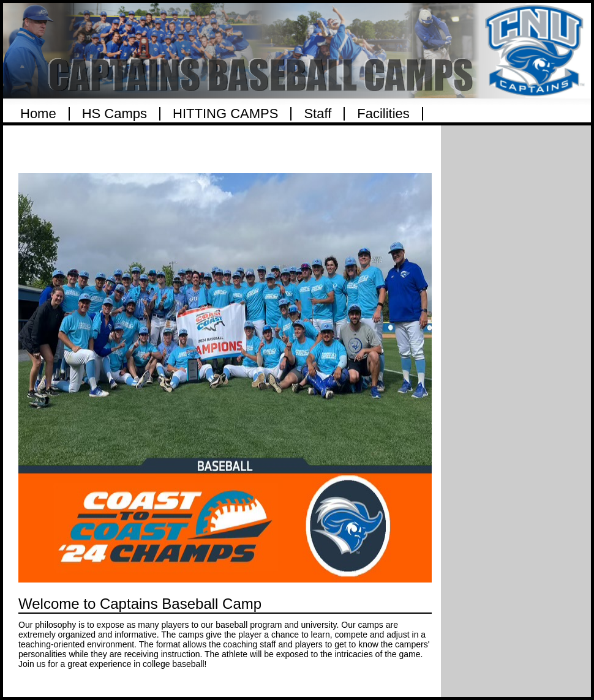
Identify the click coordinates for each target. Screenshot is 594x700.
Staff (318, 114)
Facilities (383, 114)
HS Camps (115, 114)
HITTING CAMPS (225, 114)
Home (38, 114)
